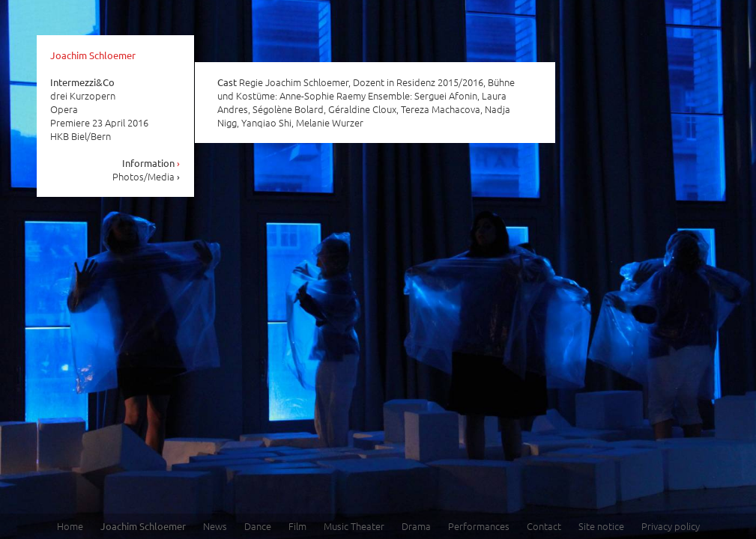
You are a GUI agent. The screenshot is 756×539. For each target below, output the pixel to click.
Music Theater (354, 526)
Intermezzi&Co (82, 82)
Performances (479, 526)
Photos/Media (146, 176)
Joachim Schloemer (93, 55)
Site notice (601, 526)
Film (297, 526)
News (215, 526)
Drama (416, 526)
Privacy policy (671, 526)
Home (70, 526)
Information (151, 163)
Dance (258, 526)
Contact (544, 526)
